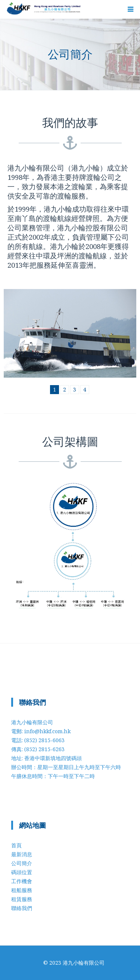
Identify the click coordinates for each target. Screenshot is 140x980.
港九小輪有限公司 (84, 963)
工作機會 (22, 881)
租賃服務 (22, 899)
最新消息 (22, 854)
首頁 (16, 845)
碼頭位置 (22, 872)
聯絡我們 (22, 908)
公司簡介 (22, 863)
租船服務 (22, 890)
